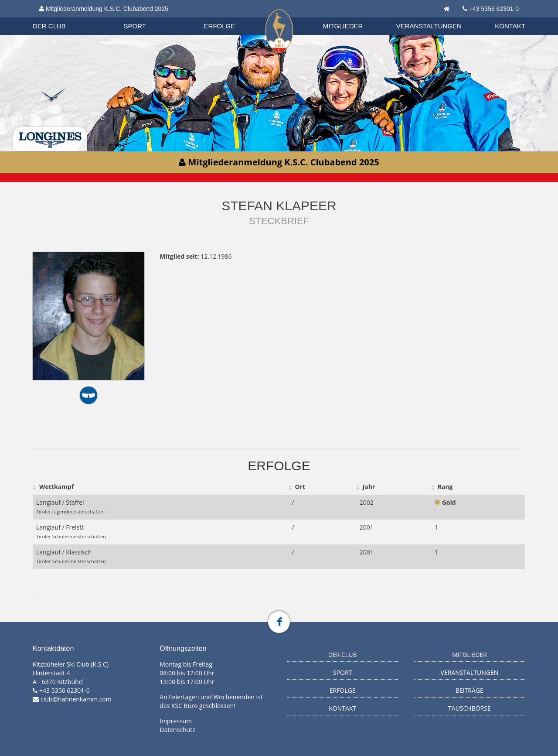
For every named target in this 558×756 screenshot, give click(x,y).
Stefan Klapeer (279, 206)
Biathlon (57, 17)
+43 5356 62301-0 (494, 9)
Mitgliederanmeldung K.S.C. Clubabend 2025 (104, 9)
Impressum (176, 721)
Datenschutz (177, 730)
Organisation (58, 17)
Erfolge (220, 26)
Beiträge (470, 690)
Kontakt (510, 26)
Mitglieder (343, 26)
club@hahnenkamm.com (76, 699)
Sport (135, 26)
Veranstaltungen (429, 26)
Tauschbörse (470, 708)
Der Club (49, 26)
